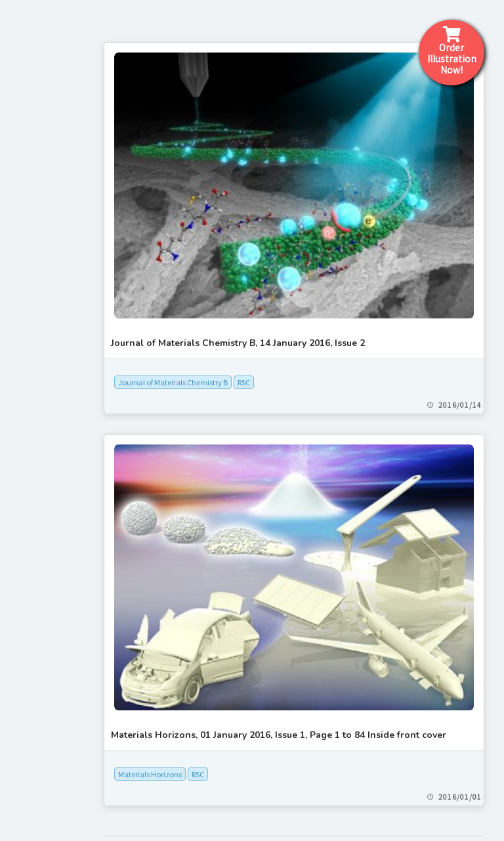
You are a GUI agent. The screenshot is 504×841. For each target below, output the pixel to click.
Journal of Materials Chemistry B (266, 313)
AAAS (25, 613)
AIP (20, 646)
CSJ (21, 696)
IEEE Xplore (39, 729)
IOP (21, 746)
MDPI (24, 811)
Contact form (50, 395)
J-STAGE (32, 762)
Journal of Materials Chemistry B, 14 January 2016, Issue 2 (331, 274)
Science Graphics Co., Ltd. (257, 780)
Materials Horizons (243, 657)
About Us (38, 486)
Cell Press (34, 679)
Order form (44, 425)
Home (30, 274)
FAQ (24, 456)
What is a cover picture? (78, 304)
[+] (60, 614)
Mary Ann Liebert (51, 795)
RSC (337, 313)
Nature (28, 829)
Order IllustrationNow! (452, 51)
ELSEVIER (34, 712)
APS (22, 663)
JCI (20, 779)
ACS (22, 630)
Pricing (32, 365)
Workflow (39, 334)
